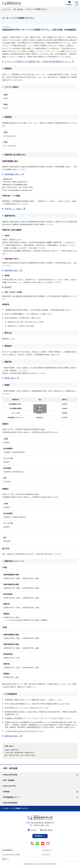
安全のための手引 (8, 786)
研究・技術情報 (8, 780)
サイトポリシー (47, 850)
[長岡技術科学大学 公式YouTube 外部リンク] (43, 844)
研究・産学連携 (18, 9)
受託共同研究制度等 (9, 803)
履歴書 (8, 287)
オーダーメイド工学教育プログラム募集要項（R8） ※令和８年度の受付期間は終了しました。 (39, 62)
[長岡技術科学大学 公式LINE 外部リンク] (37, 844)
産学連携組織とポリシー (11, 797)
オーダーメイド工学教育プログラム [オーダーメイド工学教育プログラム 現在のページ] (15, 809)
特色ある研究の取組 (9, 775)
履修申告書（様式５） (13, 736)
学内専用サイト (40, 836)
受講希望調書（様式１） (14, 174)
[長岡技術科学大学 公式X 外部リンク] (32, 844)
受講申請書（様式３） (13, 270)
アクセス (32, 830)
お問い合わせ (46, 830)
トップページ (6, 9)
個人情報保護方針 (8, 850)
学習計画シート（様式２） (15, 209)
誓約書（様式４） (12, 378)
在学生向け (69, 3)
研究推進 (5, 792)
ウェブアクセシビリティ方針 (11, 854)
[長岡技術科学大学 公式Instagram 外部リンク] (48, 844)
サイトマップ (46, 854)
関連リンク (6, 859)
